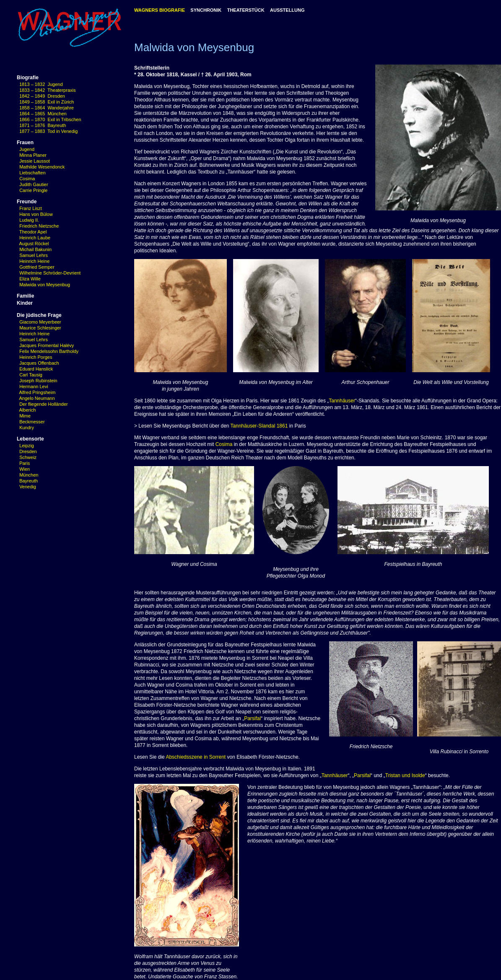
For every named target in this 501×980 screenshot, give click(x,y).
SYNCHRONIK (206, 10)
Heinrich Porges (34, 357)
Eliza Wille (30, 279)
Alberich (28, 410)
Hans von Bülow (36, 214)
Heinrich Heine (34, 261)
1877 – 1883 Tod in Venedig (48, 131)
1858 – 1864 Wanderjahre (47, 108)
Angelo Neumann (36, 398)
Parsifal (252, 718)
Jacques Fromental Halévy (45, 345)
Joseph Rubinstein (37, 381)
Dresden (28, 451)
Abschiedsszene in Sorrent (196, 757)
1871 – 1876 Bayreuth (43, 125)
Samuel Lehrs (34, 255)
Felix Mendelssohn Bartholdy (48, 351)
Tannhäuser (342, 401)
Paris (25, 463)
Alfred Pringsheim (36, 392)
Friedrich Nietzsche (39, 226)
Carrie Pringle (33, 190)
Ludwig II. (29, 220)
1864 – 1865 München (43, 114)
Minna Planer (33, 155)
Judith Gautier (34, 184)
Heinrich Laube (35, 238)
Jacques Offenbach (38, 363)
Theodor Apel (33, 232)
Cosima (27, 179)
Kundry (27, 428)
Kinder (25, 303)
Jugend (27, 149)
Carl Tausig (30, 375)
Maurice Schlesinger (39, 328)
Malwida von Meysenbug (45, 285)
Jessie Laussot (35, 161)
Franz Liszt (31, 208)
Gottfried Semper (37, 267)
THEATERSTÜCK (246, 10)
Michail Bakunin (35, 249)
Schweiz (28, 457)
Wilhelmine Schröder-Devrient (50, 273)
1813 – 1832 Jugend (41, 84)
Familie (25, 296)
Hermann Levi (32, 386)
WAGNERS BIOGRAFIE (160, 10)
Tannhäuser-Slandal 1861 (259, 426)
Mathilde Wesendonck (42, 167)
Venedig (28, 487)
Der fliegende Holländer (42, 404)
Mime (25, 416)
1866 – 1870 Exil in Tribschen (50, 119)
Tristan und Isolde (405, 775)
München (29, 475)
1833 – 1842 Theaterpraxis (47, 90)
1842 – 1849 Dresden (42, 96)
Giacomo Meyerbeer (39, 322)
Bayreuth (29, 481)
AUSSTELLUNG (287, 10)
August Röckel (34, 244)
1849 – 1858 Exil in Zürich (47, 102)
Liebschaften (32, 173)
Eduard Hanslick (35, 369)
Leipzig (27, 446)
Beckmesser (32, 422)
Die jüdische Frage (39, 315)
